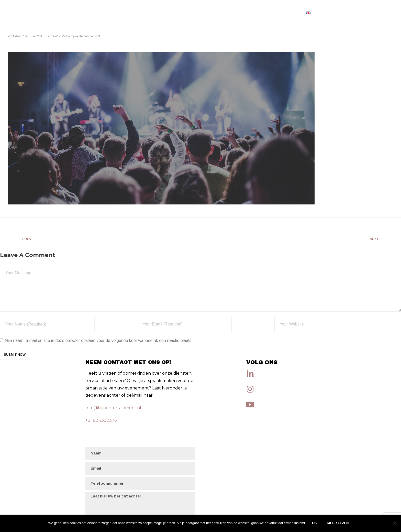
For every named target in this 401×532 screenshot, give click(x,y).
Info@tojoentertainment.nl (113, 408)
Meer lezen (338, 523)
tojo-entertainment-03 (85, 36)
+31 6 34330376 (101, 420)
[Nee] (395, 524)
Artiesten (287, 13)
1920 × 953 (59, 36)
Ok (315, 523)
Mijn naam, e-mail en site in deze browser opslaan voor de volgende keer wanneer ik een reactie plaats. (98, 340)
